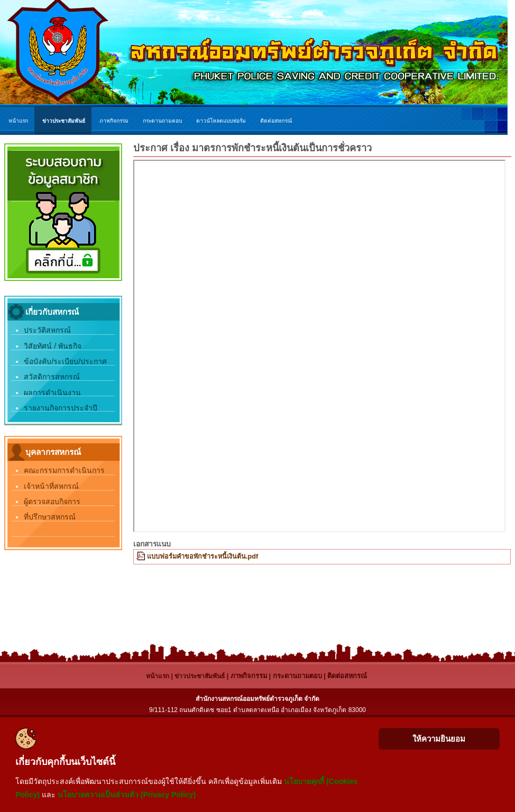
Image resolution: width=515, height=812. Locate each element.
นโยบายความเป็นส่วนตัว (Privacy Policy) (127, 795)
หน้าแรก (158, 676)
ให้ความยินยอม (439, 739)
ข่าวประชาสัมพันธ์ (200, 676)
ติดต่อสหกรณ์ (347, 676)
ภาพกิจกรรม (249, 676)
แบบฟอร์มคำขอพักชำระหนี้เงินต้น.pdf (203, 556)
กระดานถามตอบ (297, 676)
